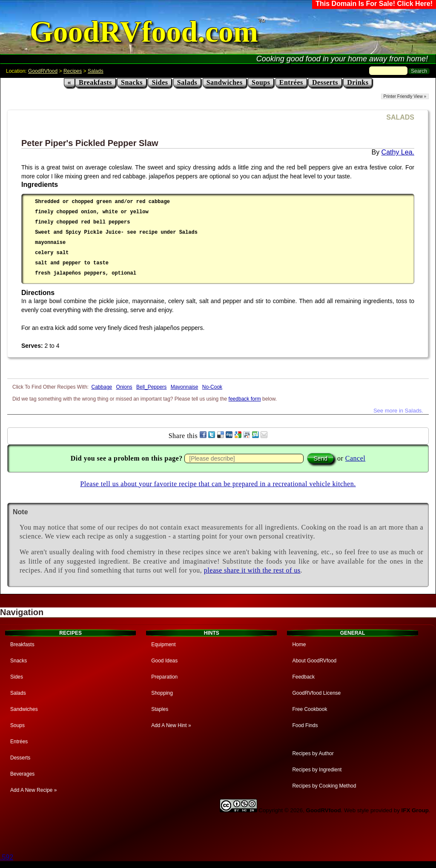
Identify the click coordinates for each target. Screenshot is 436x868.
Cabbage (102, 387)
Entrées (291, 82)
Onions (124, 387)
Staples (160, 709)
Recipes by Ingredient (317, 770)
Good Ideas (164, 661)
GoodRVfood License (316, 693)
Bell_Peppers (151, 387)
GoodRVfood (43, 71)
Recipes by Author (313, 753)
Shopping (162, 693)
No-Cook (212, 387)
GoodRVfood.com (144, 32)
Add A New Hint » (171, 725)
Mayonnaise (185, 387)
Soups (261, 82)
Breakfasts (95, 82)
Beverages (22, 774)
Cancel (355, 458)
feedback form (245, 399)
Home (299, 645)
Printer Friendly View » (405, 96)
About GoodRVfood (314, 661)
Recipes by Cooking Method (324, 786)
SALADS (400, 117)
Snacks (132, 82)
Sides (160, 82)
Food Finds (305, 725)
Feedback (303, 677)
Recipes (73, 71)
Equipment (163, 645)
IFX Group (415, 810)
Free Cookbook (310, 709)
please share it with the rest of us (252, 570)
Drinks (358, 82)
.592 (7, 857)
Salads (96, 71)
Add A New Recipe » (33, 790)
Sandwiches (225, 82)
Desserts (325, 82)
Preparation (164, 677)
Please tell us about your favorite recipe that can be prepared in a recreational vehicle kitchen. (218, 484)
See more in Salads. (398, 411)
